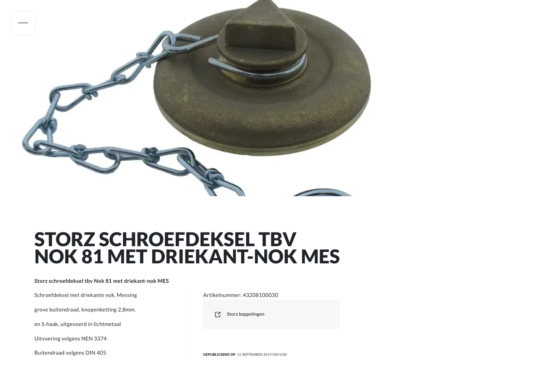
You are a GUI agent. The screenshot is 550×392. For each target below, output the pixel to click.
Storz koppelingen (239, 314)
